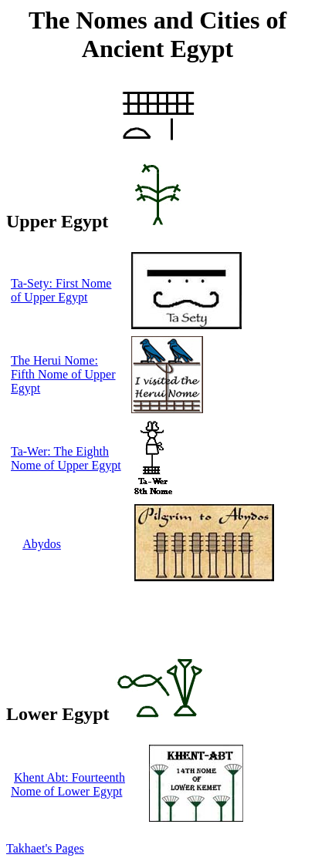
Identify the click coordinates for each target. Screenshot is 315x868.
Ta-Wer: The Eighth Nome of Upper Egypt (66, 458)
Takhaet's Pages (45, 848)
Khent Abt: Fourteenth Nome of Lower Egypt (68, 784)
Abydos (42, 544)
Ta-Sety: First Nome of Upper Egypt (61, 290)
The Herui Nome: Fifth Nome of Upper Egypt (63, 374)
